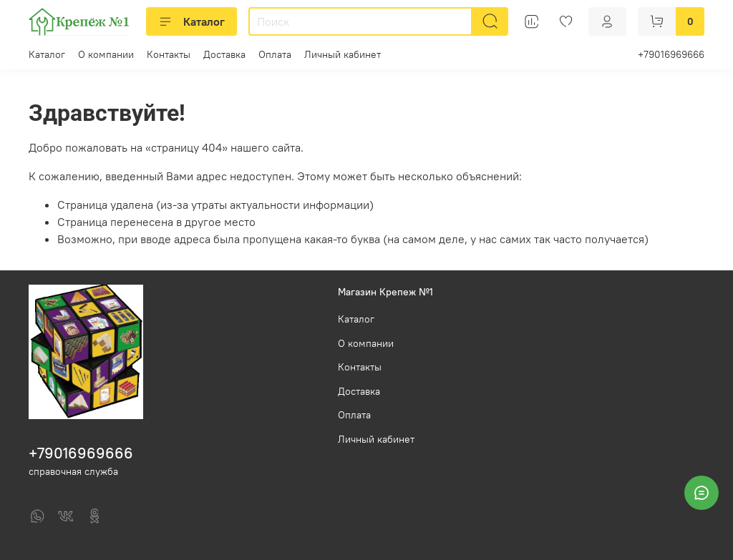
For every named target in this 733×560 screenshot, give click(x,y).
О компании (106, 54)
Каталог (191, 21)
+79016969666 (671, 54)
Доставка (224, 54)
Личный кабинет (343, 54)
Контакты (169, 54)
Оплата (275, 54)
